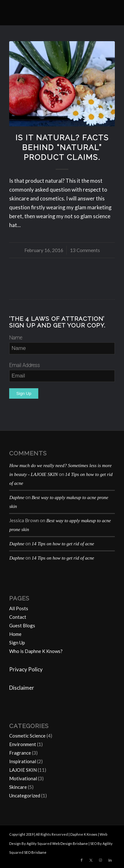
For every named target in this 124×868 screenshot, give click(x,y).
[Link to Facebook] (82, 860)
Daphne (17, 497)
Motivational (23, 778)
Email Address (25, 365)
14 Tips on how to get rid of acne (63, 544)
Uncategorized (25, 795)
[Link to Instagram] (101, 860)
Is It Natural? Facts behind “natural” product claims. (62, 148)
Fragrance (20, 753)
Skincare (18, 787)
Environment (23, 744)
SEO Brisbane (35, 852)
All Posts (19, 608)
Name (16, 338)
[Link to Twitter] (91, 860)
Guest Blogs (22, 625)
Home (15, 634)
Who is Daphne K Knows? (36, 651)
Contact (18, 617)
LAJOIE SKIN (23, 770)
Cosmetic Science (27, 736)
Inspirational (23, 761)
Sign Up (17, 643)
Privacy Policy (26, 669)
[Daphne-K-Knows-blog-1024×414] (51, 13)
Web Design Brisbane (70, 843)
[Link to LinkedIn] (110, 860)
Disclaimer (22, 688)
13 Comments (85, 250)
